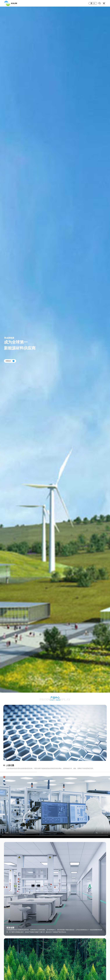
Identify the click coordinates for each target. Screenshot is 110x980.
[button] (53, 691)
